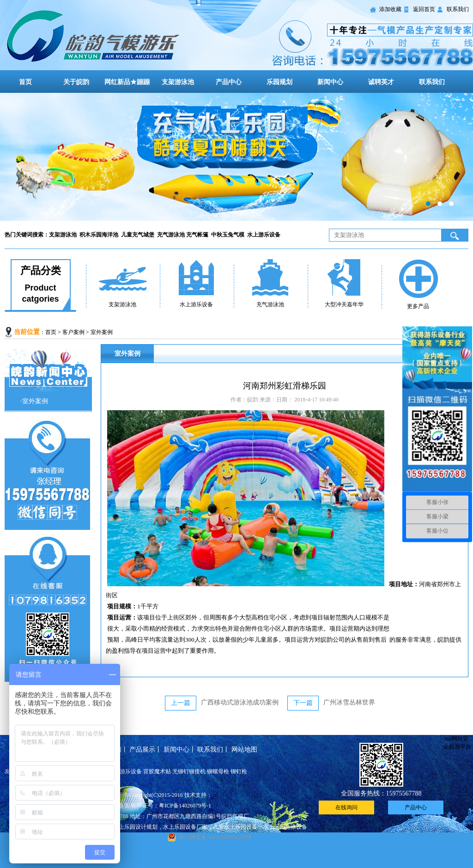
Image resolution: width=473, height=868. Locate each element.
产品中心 (229, 82)
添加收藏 (390, 9)
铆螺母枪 (218, 771)
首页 (25, 82)
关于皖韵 (76, 82)
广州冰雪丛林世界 (349, 702)
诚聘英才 (381, 82)
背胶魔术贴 (157, 771)
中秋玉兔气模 (228, 235)
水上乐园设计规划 (135, 827)
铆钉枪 (239, 771)
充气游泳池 (172, 235)
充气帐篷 (199, 235)
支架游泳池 (178, 82)
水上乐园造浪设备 (285, 827)
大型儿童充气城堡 (236, 157)
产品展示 (142, 750)
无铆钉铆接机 (189, 771)
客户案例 (73, 332)
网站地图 (244, 750)
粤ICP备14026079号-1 (185, 806)
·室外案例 (34, 401)
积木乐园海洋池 (100, 235)
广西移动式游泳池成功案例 (240, 702)
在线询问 (346, 807)
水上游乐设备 (264, 235)
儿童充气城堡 (138, 235)
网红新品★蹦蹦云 (127, 88)
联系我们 (458, 9)
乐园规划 (279, 82)
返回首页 (424, 9)
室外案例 (102, 332)
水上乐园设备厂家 (185, 827)
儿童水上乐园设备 (235, 827)
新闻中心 (330, 82)
